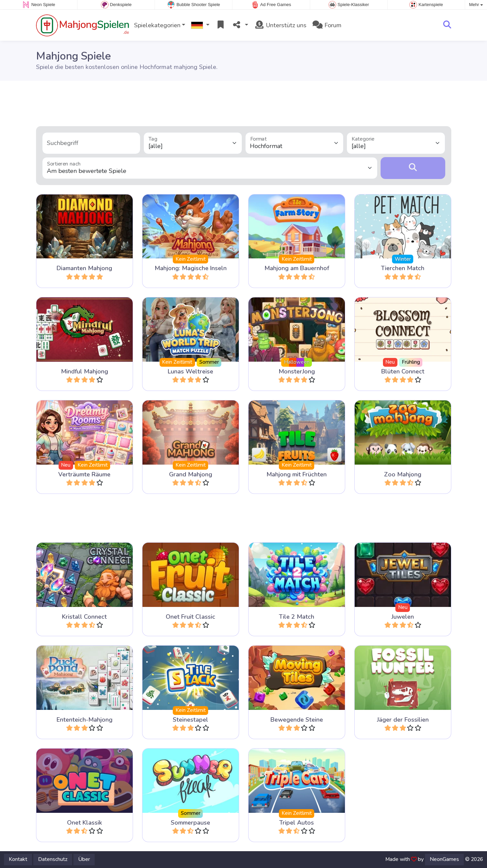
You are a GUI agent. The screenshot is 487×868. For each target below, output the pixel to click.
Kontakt (18, 859)
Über (84, 859)
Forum (327, 25)
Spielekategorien (157, 25)
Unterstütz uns (280, 25)
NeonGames (444, 859)
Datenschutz (53, 859)
